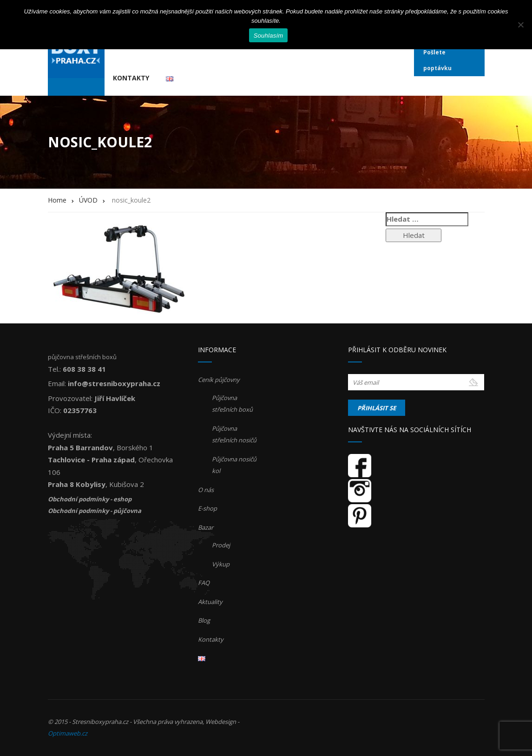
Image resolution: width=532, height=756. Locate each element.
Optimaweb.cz (68, 733)
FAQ (204, 583)
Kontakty (131, 78)
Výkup (221, 564)
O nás (206, 490)
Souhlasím (269, 36)
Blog (204, 620)
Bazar (206, 527)
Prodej (221, 545)
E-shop (207, 508)
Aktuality (210, 602)
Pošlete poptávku (437, 60)
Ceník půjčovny (219, 380)
